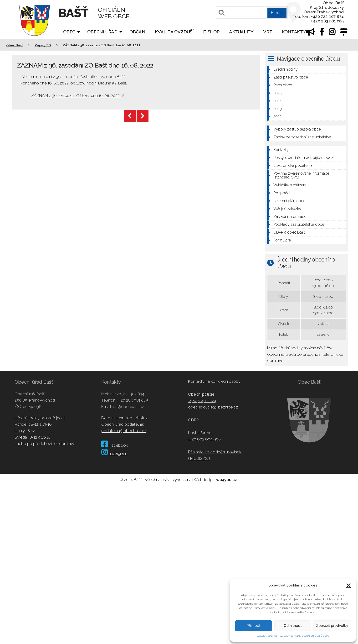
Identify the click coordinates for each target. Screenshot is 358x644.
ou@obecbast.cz (128, 407)
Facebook (115, 445)
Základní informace (290, 217)
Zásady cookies (267, 636)
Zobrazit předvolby (332, 626)
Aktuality (241, 32)
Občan (137, 32)
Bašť (73, 13)
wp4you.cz (227, 480)
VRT (268, 32)
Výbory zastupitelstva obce (297, 129)
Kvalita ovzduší (174, 32)
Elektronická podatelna (293, 165)
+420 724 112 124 (202, 401)
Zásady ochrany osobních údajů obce (304, 636)
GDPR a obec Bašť (289, 232)
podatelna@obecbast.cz (124, 431)
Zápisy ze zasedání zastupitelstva (302, 137)
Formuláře (282, 240)
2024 (278, 101)
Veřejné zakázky (287, 209)
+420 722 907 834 (129, 394)
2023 (278, 109)
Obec (69, 32)
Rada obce (283, 85)
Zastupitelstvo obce (291, 77)
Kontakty (294, 32)
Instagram (114, 453)
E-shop (211, 32)
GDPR (194, 420)
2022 (277, 117)
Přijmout (253, 626)
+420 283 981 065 (133, 400)
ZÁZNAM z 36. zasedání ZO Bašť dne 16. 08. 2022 (75, 95)
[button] (348, 585)
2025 (278, 93)
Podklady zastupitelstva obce (299, 224)
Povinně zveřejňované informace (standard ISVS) (301, 175)
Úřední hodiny (286, 69)
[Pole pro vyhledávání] (252, 13)
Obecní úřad (102, 32)
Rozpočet (282, 193)
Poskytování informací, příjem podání (305, 158)
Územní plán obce (289, 201)
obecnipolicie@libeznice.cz (213, 407)
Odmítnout (293, 626)
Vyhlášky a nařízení (290, 185)
